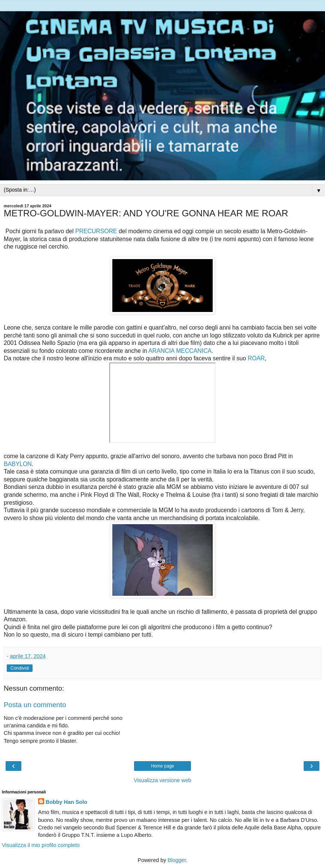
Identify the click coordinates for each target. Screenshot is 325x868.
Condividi (20, 668)
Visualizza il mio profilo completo (41, 845)
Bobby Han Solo (66, 802)
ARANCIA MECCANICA (180, 351)
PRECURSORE (96, 231)
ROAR (256, 358)
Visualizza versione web (162, 780)
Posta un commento (35, 705)
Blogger (177, 860)
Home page (162, 766)
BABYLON (18, 464)
